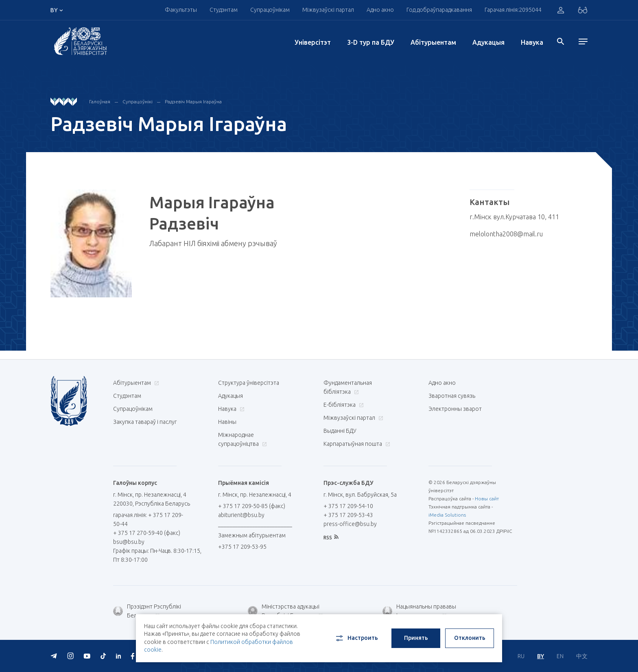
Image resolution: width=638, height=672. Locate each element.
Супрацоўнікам (270, 10)
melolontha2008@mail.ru (506, 234)
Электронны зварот (455, 409)
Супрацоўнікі (138, 101)
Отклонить (470, 638)
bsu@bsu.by (129, 542)
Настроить (356, 638)
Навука (532, 42)
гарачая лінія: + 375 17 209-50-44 (148, 519)
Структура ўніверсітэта (249, 383)
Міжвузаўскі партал (328, 10)
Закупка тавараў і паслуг (145, 422)
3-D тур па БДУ (371, 42)
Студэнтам (224, 10)
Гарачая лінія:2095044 (513, 10)
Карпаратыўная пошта (356, 444)
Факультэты (181, 10)
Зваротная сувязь (452, 396)
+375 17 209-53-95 (242, 547)
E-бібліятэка (343, 405)
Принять (416, 638)
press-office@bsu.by (350, 524)
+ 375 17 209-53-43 (348, 515)
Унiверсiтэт (313, 42)
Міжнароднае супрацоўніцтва (243, 439)
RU (521, 656)
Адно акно (380, 10)
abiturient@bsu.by (241, 515)
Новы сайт (487, 499)
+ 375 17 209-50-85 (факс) (252, 506)
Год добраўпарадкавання (439, 10)
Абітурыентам (433, 42)
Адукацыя (488, 42)
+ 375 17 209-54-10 (348, 506)
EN (560, 656)
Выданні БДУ (340, 431)
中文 (582, 656)
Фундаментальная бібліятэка (348, 387)
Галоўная (100, 101)
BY (541, 656)
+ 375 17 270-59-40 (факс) (147, 533)
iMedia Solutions (447, 515)
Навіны (227, 422)
